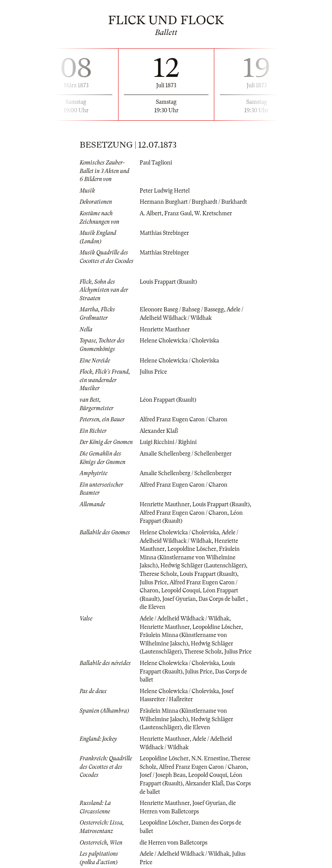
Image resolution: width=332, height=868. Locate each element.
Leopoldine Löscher (192, 549)
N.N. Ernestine (210, 758)
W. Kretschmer (213, 213)
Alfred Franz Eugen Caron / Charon (184, 419)
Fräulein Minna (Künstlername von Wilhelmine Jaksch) (190, 557)
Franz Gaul (178, 213)
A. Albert (151, 213)
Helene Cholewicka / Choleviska (179, 341)
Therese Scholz (158, 574)
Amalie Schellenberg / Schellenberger (186, 454)
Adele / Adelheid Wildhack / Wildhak (184, 619)
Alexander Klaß (159, 431)
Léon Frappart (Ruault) (168, 400)
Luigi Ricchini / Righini (168, 442)
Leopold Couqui (181, 590)
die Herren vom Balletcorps (174, 843)
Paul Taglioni (156, 163)
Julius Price (153, 372)
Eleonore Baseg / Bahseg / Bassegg (182, 309)
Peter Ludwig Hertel (165, 191)
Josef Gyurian (179, 599)
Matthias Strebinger (164, 233)
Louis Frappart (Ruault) (168, 282)
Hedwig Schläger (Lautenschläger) (203, 565)
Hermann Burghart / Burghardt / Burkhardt (193, 202)
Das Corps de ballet (222, 599)
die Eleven (153, 607)
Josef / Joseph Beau (163, 775)
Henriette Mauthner (165, 329)
